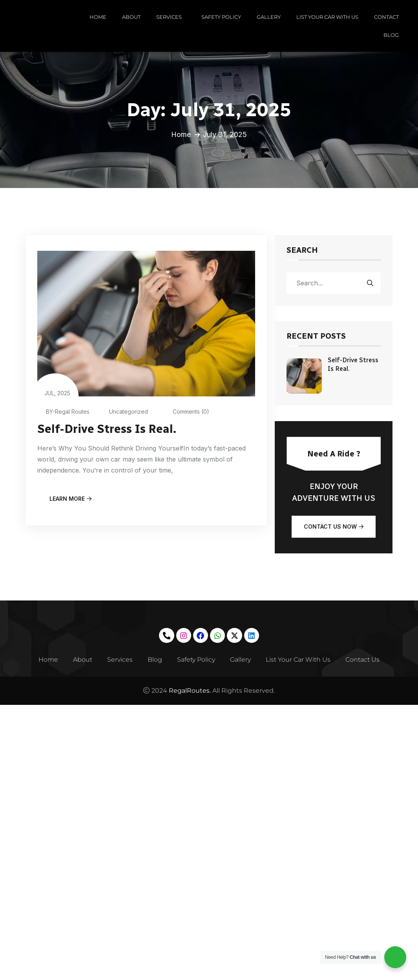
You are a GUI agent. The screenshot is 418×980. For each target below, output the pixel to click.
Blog (154, 660)
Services (119, 660)
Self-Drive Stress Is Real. (108, 429)
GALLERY (269, 17)
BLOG (391, 35)
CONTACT (386, 17)
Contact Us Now (334, 526)
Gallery (242, 660)
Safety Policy (196, 660)
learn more (70, 498)
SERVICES (171, 17)
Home (181, 134)
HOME (98, 17)
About (81, 660)
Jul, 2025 (57, 387)
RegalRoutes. (189, 691)
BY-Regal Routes (63, 412)
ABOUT (131, 17)
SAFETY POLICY (221, 17)
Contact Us (365, 660)
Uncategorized (124, 412)
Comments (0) (185, 412)
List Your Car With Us (300, 660)
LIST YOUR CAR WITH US (327, 17)
